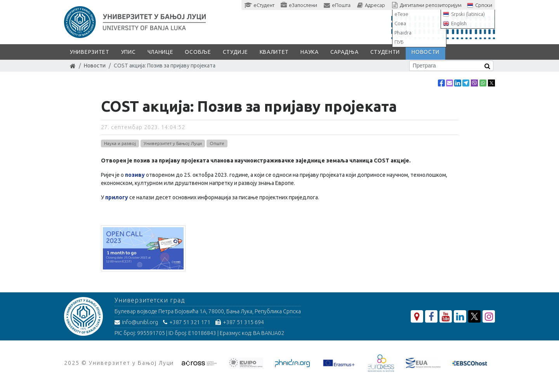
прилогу (117, 197)
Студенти (385, 52)
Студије (235, 52)
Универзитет (90, 52)
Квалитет (274, 52)
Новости (425, 52)
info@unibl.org (136, 322)
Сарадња (345, 52)
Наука (310, 52)
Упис (128, 52)
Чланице (161, 52)
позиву (135, 175)
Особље (198, 52)
